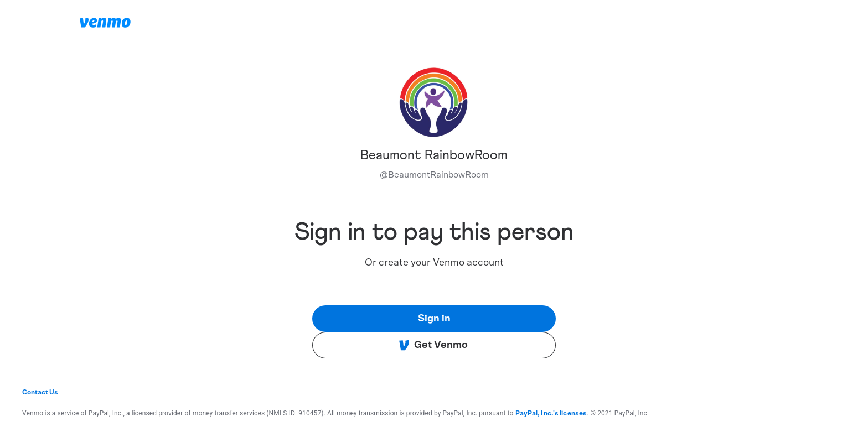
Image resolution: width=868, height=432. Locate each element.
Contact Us (40, 392)
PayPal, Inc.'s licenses (551, 413)
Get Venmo (433, 345)
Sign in (434, 319)
